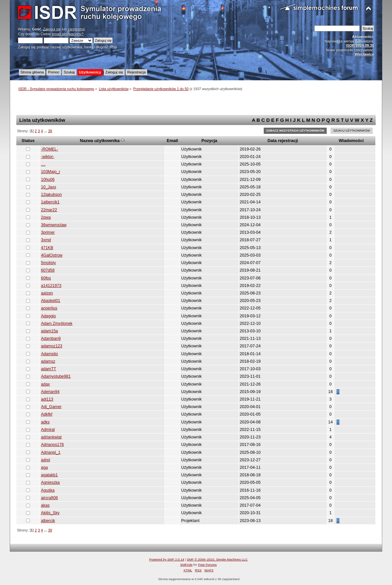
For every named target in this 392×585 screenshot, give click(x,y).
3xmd (46, 240)
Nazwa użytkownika (102, 141)
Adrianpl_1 (51, 452)
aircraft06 (50, 498)
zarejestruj (76, 29)
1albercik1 (50, 202)
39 (50, 131)
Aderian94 (50, 392)
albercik (48, 521)
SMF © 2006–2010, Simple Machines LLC (217, 559)
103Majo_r (51, 172)
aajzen (47, 293)
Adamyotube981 (56, 376)
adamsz (48, 361)
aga (45, 467)
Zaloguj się (52, 29)
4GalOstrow (52, 255)
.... (43, 164)
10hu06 (48, 180)
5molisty (49, 263)
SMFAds (186, 565)
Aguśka (48, 490)
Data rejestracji (283, 141)
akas (45, 505)
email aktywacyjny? (68, 34)
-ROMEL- (50, 149)
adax (46, 384)
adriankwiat (51, 437)
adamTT (49, 369)
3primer (48, 232)
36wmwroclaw (54, 225)
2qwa (46, 217)
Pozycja (209, 141)
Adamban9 (51, 339)
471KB (47, 248)
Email (172, 141)
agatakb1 (49, 475)
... (46, 131)
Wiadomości (351, 141)
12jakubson (52, 195)
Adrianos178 (53, 445)
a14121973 (51, 286)
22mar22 (49, 210)
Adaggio (49, 316)
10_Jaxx (49, 187)
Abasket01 (51, 301)
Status (28, 141)
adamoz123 (52, 346)
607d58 (48, 270)
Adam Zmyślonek (57, 324)
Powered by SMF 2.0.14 (167, 559)
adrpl (46, 460)
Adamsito (50, 354)
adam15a (50, 331)
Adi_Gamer (51, 407)
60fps (46, 278)
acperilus (49, 308)
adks (45, 422)
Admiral (48, 430)
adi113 (47, 399)
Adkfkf (47, 414)
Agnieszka (51, 482)
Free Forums (207, 565)
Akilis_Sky (50, 513)
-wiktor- (48, 157)
